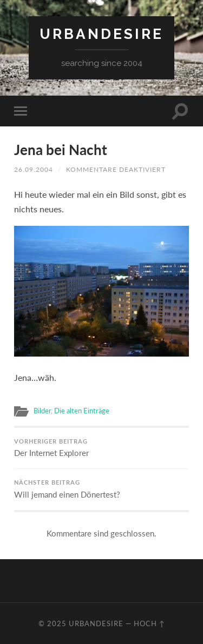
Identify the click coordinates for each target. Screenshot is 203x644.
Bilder (42, 411)
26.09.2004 (34, 169)
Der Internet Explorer (101, 448)
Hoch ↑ (149, 623)
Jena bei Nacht (61, 150)
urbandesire (101, 34)
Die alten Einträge (82, 411)
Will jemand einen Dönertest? (101, 489)
